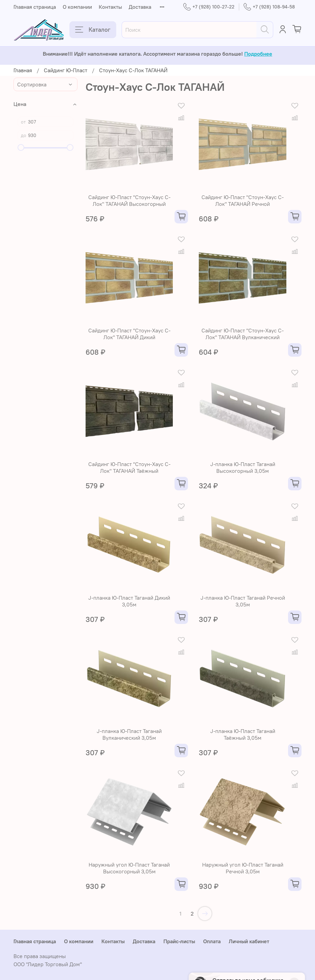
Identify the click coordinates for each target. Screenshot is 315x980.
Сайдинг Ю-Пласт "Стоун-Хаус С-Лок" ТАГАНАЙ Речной (243, 200)
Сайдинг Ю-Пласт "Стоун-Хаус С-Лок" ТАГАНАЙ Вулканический (243, 334)
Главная (23, 70)
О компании (77, 7)
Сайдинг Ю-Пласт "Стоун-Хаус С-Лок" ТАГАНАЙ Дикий (129, 334)
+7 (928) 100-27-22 (209, 7)
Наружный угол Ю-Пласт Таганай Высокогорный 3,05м (129, 868)
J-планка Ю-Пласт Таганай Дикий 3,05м (129, 601)
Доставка (140, 7)
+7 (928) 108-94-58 (269, 7)
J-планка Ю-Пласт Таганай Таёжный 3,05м (243, 734)
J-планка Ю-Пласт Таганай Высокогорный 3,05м (243, 467)
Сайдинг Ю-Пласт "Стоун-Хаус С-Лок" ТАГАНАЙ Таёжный (129, 467)
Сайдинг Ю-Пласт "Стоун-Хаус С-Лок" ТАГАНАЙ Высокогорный (129, 200)
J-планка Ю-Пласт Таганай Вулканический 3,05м (129, 734)
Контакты (110, 7)
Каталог (93, 30)
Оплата (212, 941)
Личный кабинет (249, 941)
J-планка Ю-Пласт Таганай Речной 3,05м (243, 601)
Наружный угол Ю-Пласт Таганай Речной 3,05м (243, 868)
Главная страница (35, 7)
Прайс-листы (179, 941)
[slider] (21, 147)
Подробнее (258, 54)
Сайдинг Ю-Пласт (66, 70)
